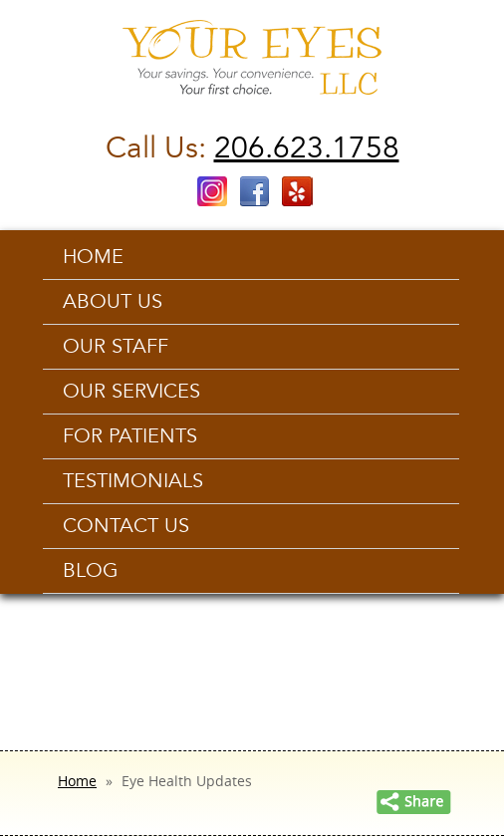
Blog (91, 571)
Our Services (131, 392)
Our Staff (116, 347)
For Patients (130, 436)
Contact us (126, 526)
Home (93, 257)
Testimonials (133, 481)
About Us (113, 302)
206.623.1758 (307, 148)
